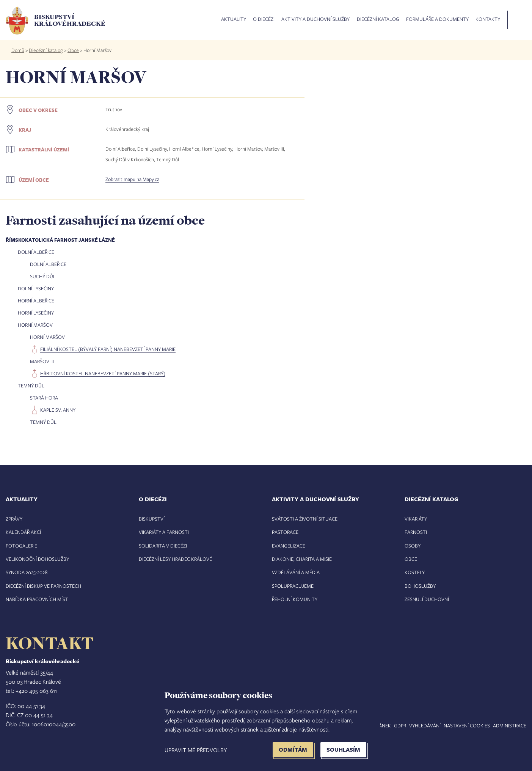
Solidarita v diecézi (163, 546)
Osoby (413, 546)
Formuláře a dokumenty (437, 19)
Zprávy (14, 519)
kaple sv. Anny (58, 410)
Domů (18, 50)
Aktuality (234, 19)
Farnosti (416, 532)
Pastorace (285, 532)
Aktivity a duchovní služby (315, 19)
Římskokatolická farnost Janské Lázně (60, 240)
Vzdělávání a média (296, 572)
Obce (73, 50)
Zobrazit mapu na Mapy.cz (132, 179)
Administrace (510, 725)
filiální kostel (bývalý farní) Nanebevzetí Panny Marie (108, 349)
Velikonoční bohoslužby (37, 559)
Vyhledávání (425, 725)
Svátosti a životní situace (305, 519)
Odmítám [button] (293, 750)
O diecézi (264, 19)
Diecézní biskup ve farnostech (43, 586)
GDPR (400, 725)
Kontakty (488, 19)
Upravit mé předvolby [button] (196, 750)
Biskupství (152, 519)
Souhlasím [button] (343, 750)
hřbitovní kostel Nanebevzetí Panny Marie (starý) (103, 373)
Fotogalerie (21, 546)
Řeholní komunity (295, 599)
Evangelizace (289, 546)
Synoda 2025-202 (25, 572)
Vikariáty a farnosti (164, 532)
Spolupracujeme (293, 586)
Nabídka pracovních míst (37, 599)
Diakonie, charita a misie (302, 559)
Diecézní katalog (378, 19)
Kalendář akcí (23, 532)
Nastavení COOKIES (467, 725)
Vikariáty (416, 519)
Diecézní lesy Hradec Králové (175, 559)
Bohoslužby (420, 586)
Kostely (415, 572)
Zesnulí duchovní (427, 599)
